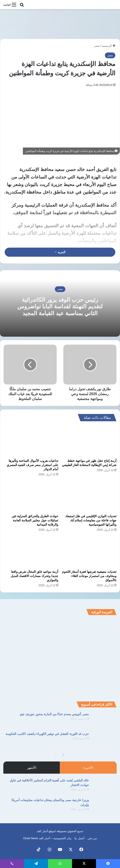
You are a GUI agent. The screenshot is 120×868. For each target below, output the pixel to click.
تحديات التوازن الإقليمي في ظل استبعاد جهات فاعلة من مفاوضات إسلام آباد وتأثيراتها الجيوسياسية (91, 520)
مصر (97, 46)
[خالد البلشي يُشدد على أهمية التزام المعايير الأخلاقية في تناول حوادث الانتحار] (104, 786)
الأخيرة (88, 768)
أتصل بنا (79, 838)
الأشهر (32, 768)
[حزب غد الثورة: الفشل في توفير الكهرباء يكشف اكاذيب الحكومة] (104, 740)
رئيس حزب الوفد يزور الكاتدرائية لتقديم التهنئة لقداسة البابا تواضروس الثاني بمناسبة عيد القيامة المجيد (60, 307)
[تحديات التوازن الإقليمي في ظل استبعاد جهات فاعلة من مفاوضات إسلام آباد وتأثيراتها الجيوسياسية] (89, 497)
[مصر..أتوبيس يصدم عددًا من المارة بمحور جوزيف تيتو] (104, 720)
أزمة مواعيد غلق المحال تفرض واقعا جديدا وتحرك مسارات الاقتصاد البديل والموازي (34, 576)
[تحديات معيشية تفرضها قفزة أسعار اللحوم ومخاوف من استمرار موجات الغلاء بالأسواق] (89, 552)
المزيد (60, 252)
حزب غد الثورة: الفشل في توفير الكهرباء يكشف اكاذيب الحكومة (47, 734)
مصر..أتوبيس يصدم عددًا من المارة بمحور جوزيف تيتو (54, 714)
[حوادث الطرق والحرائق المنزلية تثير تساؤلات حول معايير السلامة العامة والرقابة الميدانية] (31, 497)
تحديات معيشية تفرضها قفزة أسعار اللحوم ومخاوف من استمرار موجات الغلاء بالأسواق (89, 576)
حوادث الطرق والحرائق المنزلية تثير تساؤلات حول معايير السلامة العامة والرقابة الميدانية (35, 520)
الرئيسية (108, 46)
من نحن (92, 838)
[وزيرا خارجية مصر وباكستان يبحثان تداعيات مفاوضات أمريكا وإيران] (104, 806)
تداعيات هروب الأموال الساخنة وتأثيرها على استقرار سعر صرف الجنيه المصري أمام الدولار (32, 465)
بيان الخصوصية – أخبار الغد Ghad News (47, 838)
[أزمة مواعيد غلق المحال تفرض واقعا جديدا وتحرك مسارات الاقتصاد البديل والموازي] (31, 552)
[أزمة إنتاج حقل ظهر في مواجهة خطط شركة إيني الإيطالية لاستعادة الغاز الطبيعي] (89, 441)
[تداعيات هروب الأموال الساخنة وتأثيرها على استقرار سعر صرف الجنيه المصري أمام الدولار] (31, 441)
